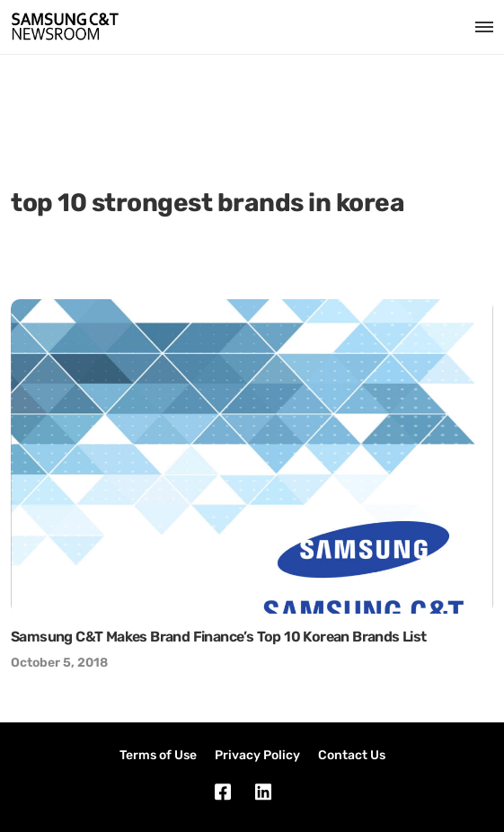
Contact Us (352, 755)
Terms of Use (158, 755)
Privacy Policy (257, 755)
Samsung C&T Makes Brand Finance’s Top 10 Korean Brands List (219, 637)
